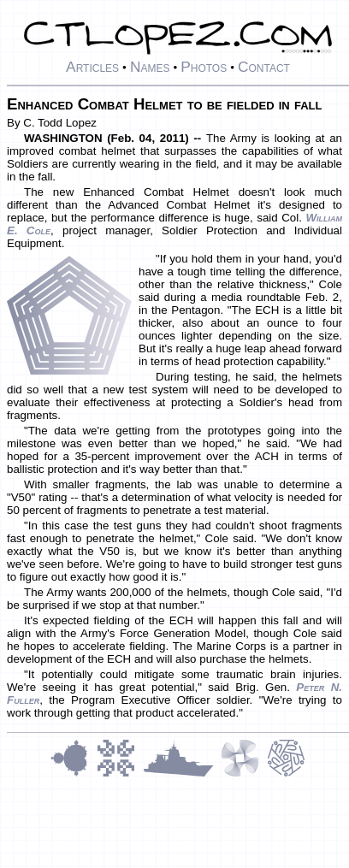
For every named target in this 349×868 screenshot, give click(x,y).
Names (150, 67)
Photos (204, 67)
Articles (92, 67)
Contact (264, 67)
